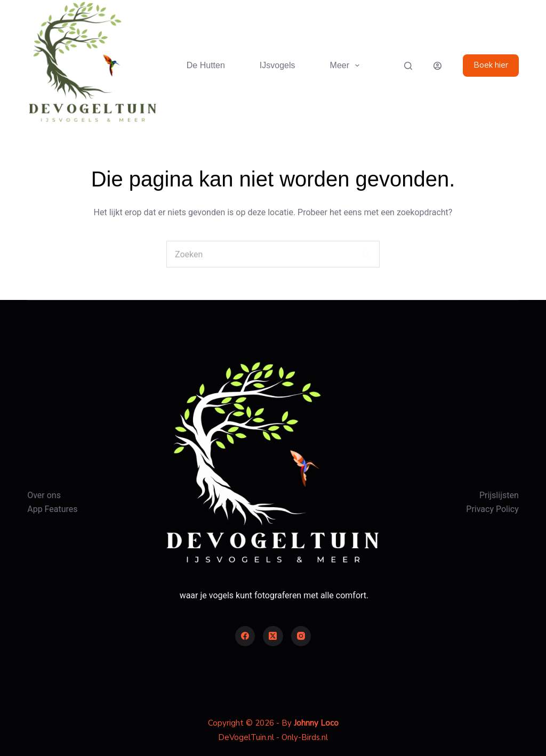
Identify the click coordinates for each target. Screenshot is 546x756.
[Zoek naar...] (260, 254)
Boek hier (491, 65)
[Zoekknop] (366, 254)
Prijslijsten (499, 495)
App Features (52, 509)
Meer (347, 66)
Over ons (44, 495)
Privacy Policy (492, 509)
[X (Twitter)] (273, 636)
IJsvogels (278, 65)
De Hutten (206, 65)
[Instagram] (301, 636)
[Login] (437, 66)
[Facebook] (245, 636)
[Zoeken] (408, 66)
